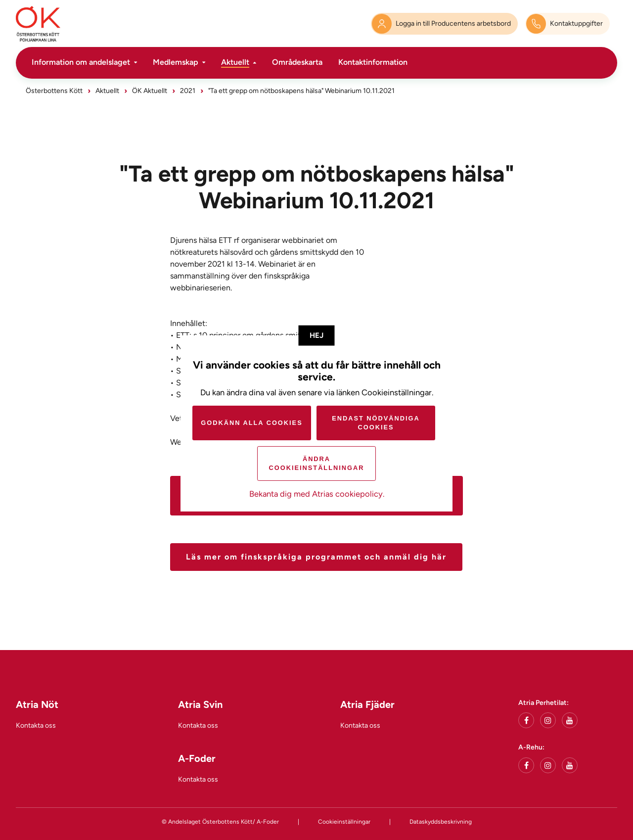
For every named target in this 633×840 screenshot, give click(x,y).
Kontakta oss (36, 725)
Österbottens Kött (54, 91)
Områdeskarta (297, 62)
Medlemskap (176, 62)
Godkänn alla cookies (251, 423)
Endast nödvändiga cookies (376, 423)
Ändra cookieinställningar (317, 463)
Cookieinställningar (344, 822)
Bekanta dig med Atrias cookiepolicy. (317, 494)
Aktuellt (235, 62)
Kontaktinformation (373, 62)
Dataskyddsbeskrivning (441, 822)
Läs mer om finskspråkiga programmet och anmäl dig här (316, 557)
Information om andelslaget (81, 62)
